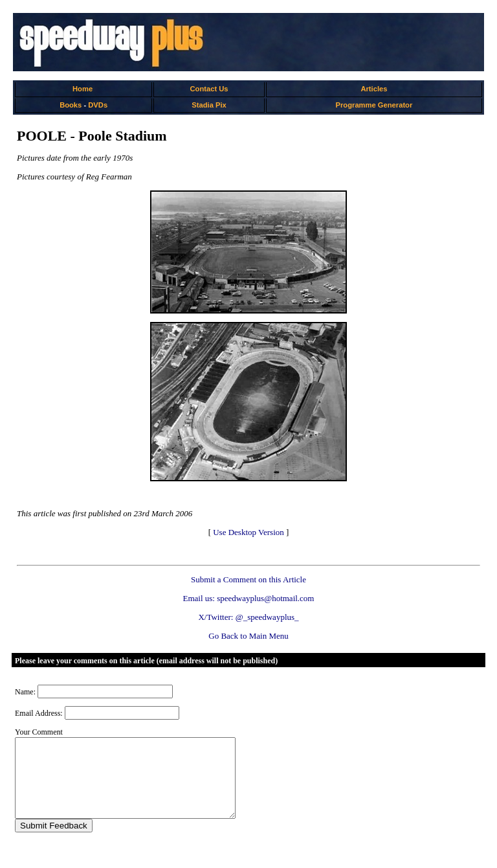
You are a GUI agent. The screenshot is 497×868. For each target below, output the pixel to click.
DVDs (98, 105)
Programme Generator (374, 105)
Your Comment (39, 732)
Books (71, 105)
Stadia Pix (209, 105)
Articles (374, 89)
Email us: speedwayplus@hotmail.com (249, 598)
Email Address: (39, 713)
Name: (25, 692)
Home (83, 89)
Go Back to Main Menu (248, 636)
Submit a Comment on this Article (248, 579)
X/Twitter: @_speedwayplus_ (248, 617)
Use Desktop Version (248, 532)
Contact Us (209, 89)
